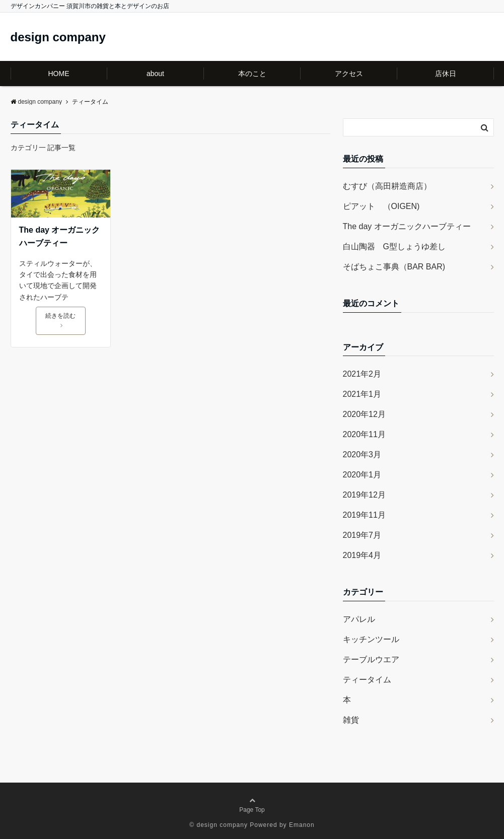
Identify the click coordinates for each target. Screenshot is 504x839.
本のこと (252, 74)
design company (58, 37)
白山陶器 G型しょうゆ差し (394, 247)
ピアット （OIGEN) (381, 206)
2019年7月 (362, 535)
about (155, 74)
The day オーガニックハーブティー (60, 236)
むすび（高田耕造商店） (387, 186)
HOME (59, 74)
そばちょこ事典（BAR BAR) (394, 267)
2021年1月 (362, 394)
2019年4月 (362, 555)
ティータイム (367, 680)
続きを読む (60, 320)
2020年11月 (364, 434)
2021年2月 (362, 374)
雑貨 (351, 720)
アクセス (349, 74)
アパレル (359, 619)
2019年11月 (364, 515)
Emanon (302, 825)
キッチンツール (371, 639)
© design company (219, 825)
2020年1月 (362, 475)
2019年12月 (364, 495)
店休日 (446, 74)
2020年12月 (364, 414)
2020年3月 (362, 455)
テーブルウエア (371, 659)
